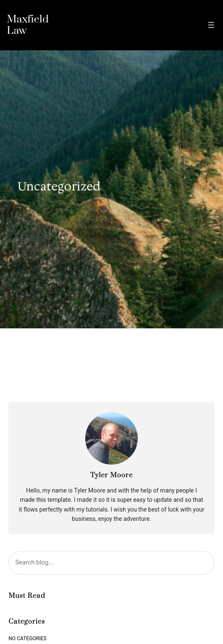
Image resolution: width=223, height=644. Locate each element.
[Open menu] (211, 25)
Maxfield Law (28, 25)
